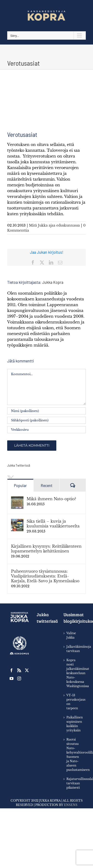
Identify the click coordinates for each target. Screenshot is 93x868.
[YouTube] (12, 678)
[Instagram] (19, 678)
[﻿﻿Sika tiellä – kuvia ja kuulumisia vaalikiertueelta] (17, 522)
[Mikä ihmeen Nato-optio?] (17, 499)
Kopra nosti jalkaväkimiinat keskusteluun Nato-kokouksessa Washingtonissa (74, 673)
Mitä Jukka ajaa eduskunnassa (54, 225)
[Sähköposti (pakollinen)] (46, 420)
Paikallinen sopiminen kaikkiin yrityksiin (74, 724)
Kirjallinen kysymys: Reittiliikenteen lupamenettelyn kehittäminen (46, 549)
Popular (20, 485)
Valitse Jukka (71, 635)
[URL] (46, 430)
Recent (47, 485)
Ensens (71, 805)
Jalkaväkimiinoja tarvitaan (74, 649)
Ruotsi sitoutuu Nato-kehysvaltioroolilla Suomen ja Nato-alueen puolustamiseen (74, 755)
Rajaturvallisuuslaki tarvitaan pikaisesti (74, 783)
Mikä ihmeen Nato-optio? (51, 499)
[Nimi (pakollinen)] (46, 411)
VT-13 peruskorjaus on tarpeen (74, 702)
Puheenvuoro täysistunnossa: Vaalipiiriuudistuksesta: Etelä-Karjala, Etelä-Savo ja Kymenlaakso (45, 576)
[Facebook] (12, 670)
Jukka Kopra (53, 282)
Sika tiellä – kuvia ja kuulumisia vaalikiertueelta (53, 524)
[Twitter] (27, 670)
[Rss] (19, 670)
